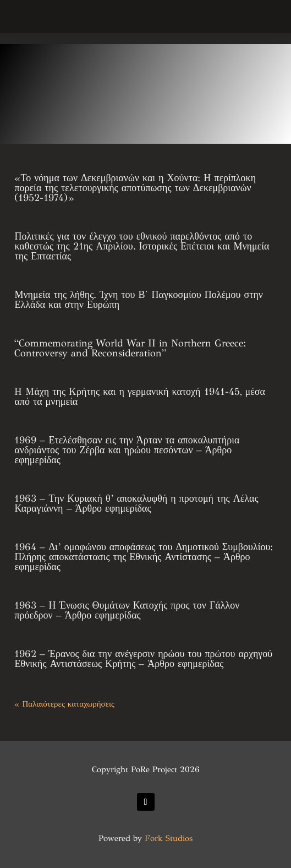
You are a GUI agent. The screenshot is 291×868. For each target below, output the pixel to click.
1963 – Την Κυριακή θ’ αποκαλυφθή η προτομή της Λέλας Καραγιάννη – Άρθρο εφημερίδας (136, 503)
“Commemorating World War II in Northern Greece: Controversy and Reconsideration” (130, 348)
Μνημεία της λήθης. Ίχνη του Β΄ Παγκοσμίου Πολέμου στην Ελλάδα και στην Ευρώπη (139, 300)
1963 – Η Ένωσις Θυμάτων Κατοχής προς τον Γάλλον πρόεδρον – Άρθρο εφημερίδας (127, 610)
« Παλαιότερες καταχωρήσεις (64, 704)
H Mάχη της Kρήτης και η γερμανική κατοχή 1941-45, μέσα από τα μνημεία (139, 397)
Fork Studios (169, 838)
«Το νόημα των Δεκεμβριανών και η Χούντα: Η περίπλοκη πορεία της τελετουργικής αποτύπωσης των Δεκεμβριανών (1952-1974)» (135, 188)
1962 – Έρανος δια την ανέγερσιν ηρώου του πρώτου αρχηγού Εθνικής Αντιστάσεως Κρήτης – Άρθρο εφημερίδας (143, 659)
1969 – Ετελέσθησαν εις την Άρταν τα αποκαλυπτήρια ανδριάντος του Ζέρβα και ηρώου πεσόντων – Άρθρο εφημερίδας (127, 450)
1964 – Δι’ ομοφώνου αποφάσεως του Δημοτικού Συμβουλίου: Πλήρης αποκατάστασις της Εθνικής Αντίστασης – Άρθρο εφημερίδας (144, 557)
